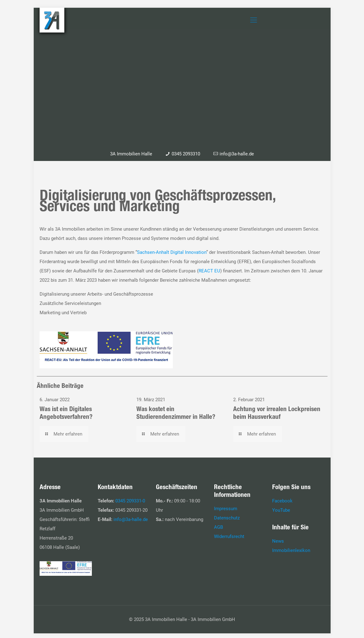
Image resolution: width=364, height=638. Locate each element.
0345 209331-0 (130, 501)
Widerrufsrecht (229, 536)
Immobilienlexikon (291, 550)
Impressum (226, 509)
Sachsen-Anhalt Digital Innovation (172, 252)
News (278, 541)
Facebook (282, 501)
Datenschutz (227, 518)
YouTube (281, 510)
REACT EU (209, 271)
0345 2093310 (186, 154)
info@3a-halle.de (237, 154)
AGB (218, 527)
